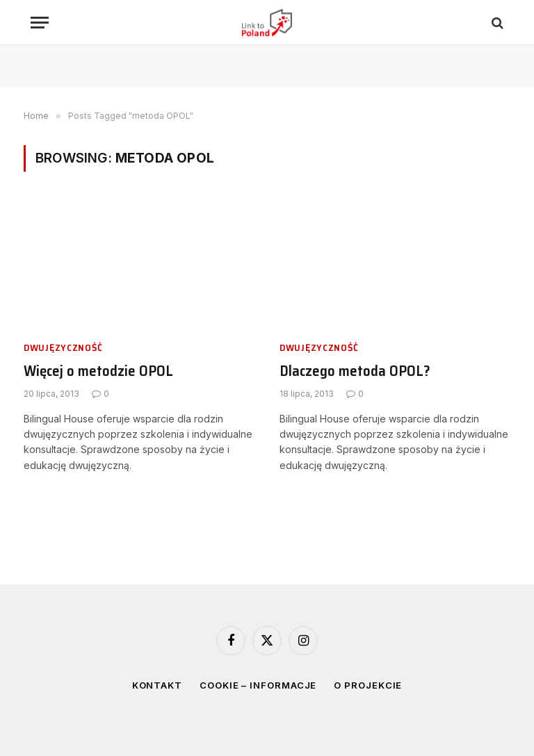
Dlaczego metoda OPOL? (355, 371)
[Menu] (40, 23)
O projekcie (368, 685)
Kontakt (157, 685)
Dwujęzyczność (63, 348)
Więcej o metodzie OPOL (98, 371)
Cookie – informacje (258, 685)
